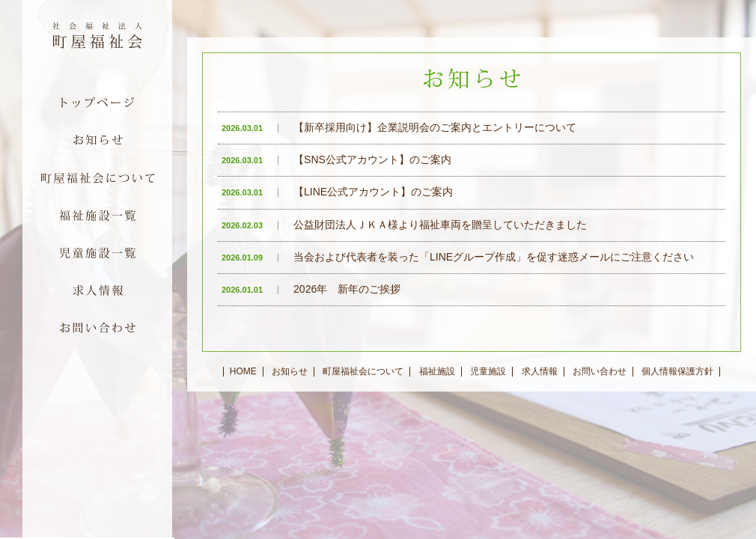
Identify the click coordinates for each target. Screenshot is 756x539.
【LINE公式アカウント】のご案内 (337, 192)
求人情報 (540, 371)
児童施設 (488, 371)
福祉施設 (437, 371)
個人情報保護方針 (677, 371)
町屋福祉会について (363, 371)
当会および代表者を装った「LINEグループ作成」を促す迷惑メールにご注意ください (458, 257)
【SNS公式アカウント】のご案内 (336, 159)
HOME (243, 371)
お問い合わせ (600, 371)
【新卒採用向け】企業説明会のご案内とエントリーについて (399, 127)
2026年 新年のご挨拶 (311, 289)
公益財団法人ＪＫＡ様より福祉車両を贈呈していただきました (404, 225)
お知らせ (290, 371)
